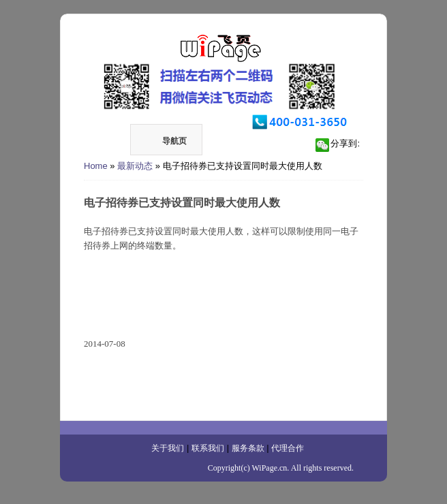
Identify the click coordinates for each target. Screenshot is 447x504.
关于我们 (168, 448)
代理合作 (288, 448)
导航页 (165, 141)
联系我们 (208, 448)
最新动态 (135, 166)
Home (96, 166)
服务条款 (248, 448)
